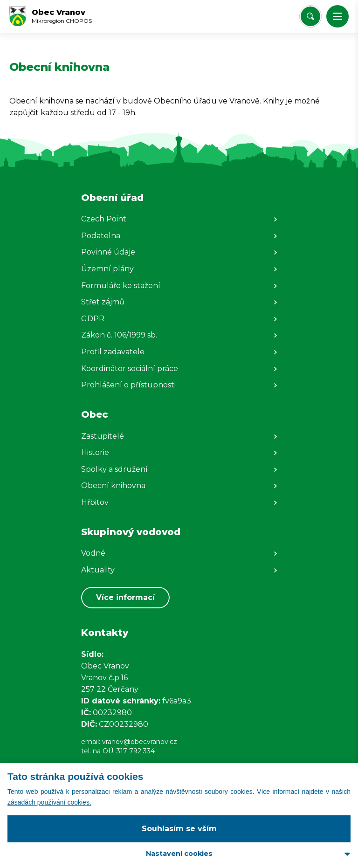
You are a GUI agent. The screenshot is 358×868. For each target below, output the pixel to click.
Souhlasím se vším (179, 829)
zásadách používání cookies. (49, 802)
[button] (337, 16)
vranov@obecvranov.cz (140, 742)
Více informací (125, 597)
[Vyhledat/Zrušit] (310, 16)
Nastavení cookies (179, 854)
